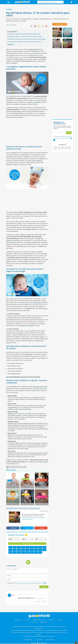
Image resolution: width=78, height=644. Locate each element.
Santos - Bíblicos (43, 462)
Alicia (27, 262)
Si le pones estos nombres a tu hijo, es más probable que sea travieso (41, 485)
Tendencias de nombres (40, 480)
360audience (44, 643)
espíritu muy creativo (27, 326)
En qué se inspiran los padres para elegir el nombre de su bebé (13, 485)
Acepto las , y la (26, 583)
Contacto (59, 620)
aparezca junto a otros (40, 387)
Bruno (10, 435)
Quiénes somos (18, 620)
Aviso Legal (51, 620)
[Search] (62, 2)
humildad (27, 229)
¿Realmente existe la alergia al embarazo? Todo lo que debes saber (57, 44)
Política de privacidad (39, 620)
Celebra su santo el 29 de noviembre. (20, 409)
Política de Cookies (40, 583)
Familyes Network (28, 640)
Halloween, (29, 354)
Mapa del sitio (44, 622)
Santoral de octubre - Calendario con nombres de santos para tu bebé (26, 500)
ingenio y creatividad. (34, 102)
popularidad (19, 59)
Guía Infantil (39, 640)
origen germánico (34, 49)
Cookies (28, 620)
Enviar (44, 587)
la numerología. (36, 303)
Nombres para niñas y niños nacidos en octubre (40, 502)
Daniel (15, 396)
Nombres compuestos (12, 508)
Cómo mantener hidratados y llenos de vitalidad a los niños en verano (57, 32)
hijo (30, 164)
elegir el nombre (26, 235)
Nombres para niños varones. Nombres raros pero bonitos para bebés (27, 484)
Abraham (11, 423)
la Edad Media (16, 111)
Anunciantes (34, 622)
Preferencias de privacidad (19, 583)
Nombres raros (25, 479)
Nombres (9, 9)
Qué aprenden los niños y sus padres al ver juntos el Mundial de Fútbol (68, 44)
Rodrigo (10, 414)
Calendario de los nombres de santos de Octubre (13, 502)
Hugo (16, 443)
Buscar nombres (27, 544)
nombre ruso (34, 453)
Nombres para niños (23, 508)
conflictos (21, 333)
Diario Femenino (50, 640)
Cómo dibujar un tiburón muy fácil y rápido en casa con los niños (67, 33)
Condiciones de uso (30, 583)
